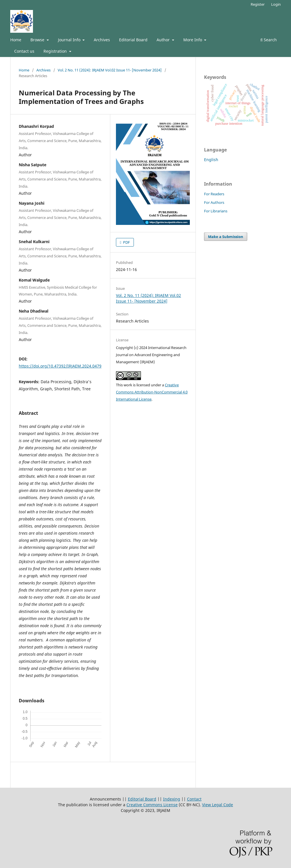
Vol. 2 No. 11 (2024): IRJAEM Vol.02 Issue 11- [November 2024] (110, 70)
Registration (56, 51)
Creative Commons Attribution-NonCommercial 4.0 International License (152, 392)
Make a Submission (226, 237)
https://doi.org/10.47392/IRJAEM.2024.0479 (60, 366)
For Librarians (216, 211)
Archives (102, 40)
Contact (194, 799)
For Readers (214, 194)
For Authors (214, 202)
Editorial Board (133, 40)
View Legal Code (218, 805)
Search (269, 40)
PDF (126, 242)
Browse (38, 40)
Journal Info (70, 40)
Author (164, 40)
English (211, 160)
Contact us (24, 51)
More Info (193, 40)
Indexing (172, 799)
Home (16, 40)
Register (258, 4)
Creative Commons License (152, 805)
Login (276, 4)
